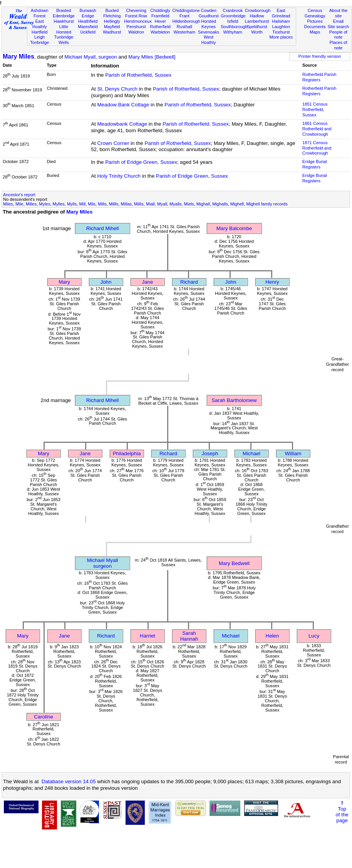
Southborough (234, 27)
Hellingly (112, 21)
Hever (160, 21)
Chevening (136, 10)
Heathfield (88, 21)
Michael (251, 453)
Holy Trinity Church (119, 176)
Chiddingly (160, 10)
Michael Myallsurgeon (103, 563)
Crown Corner (113, 143)
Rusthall (184, 27)
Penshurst (136, 27)
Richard (189, 282)
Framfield (160, 16)
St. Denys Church (117, 89)
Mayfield (112, 27)
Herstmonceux (138, 21)
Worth (257, 32)
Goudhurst (209, 16)
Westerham (185, 32)
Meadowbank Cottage (122, 124)
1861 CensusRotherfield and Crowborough (317, 129)
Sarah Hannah (189, 636)
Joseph (210, 453)
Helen (272, 636)
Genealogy (315, 16)
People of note (338, 35)
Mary (64, 282)
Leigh (39, 37)
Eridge (88, 16)
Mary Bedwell (234, 563)
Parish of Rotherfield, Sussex (138, 75)
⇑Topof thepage (342, 812)
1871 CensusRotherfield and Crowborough (317, 148)
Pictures (315, 21)
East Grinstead (281, 13)
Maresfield (88, 27)
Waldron (136, 32)
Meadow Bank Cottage (123, 105)
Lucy (314, 636)
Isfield (233, 21)
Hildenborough (186, 21)
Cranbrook (233, 10)
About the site (339, 13)
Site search (339, 27)
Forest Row (136, 16)
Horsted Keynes (209, 24)
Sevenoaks (209, 32)
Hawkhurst (64, 21)
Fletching (112, 16)
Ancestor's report (19, 195)
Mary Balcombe (234, 228)
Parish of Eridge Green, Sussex (141, 162)
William (293, 453)
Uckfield (88, 32)
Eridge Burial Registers (315, 164)
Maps (315, 32)
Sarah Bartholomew (234, 400)
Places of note (339, 45)
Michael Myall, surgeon (91, 57)
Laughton (281, 27)
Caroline (44, 717)
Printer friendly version (320, 56)
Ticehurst (281, 32)
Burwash (88, 10)
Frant (184, 16)
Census (315, 10)
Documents (315, 27)
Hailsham (281, 21)
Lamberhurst (257, 21)
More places (281, 37)
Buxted (112, 10)
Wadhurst (112, 32)
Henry (272, 282)
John (106, 282)
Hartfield (39, 32)
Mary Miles (18, 56)
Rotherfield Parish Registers (319, 77)
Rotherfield (160, 27)
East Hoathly (40, 24)
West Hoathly (209, 40)
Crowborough (258, 10)
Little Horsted (64, 29)
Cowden (209, 10)
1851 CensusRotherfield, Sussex (315, 109)
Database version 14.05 (69, 781)
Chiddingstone (186, 10)
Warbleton (160, 32)
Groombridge (233, 16)
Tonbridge (39, 42)
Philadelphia (127, 453)
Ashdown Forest (40, 13)
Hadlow (257, 16)
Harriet (148, 636)
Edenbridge (64, 16)
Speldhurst (257, 27)
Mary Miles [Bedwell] (152, 57)
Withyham (233, 32)
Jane (148, 282)
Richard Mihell (102, 228)
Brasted (64, 10)
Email (339, 21)
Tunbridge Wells (64, 40)
